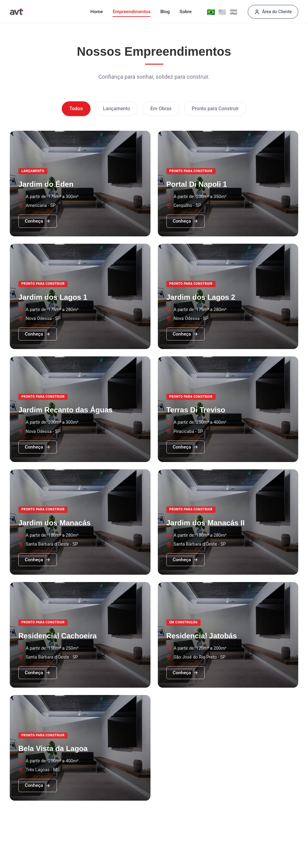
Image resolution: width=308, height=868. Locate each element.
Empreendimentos (132, 12)
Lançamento (117, 109)
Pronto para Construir (215, 109)
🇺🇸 (222, 12)
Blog (165, 12)
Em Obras (161, 109)
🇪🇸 (234, 12)
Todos (76, 109)
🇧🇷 (211, 12)
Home (97, 12)
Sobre (186, 12)
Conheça (38, 221)
